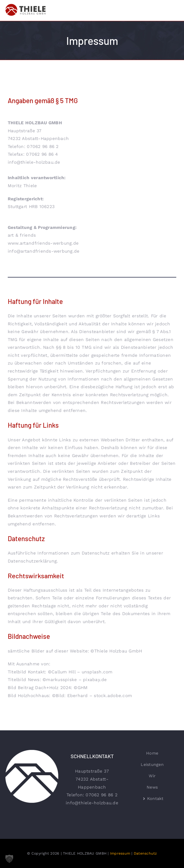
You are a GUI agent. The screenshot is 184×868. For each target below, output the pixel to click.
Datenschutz (145, 853)
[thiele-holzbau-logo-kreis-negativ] (32, 752)
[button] (9, 859)
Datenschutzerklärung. (33, 561)
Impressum (120, 853)
